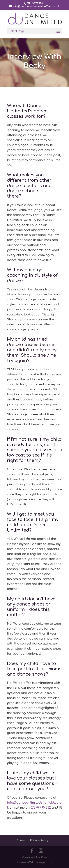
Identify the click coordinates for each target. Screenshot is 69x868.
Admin (21, 841)
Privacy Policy (39, 841)
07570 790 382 (41, 808)
